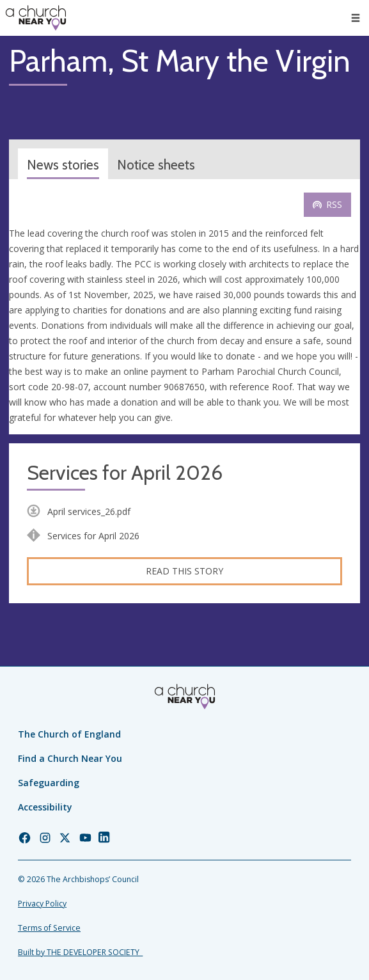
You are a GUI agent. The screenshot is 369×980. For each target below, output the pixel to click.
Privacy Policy (42, 904)
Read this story (184, 571)
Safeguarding (49, 783)
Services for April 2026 (125, 473)
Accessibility (45, 807)
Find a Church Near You (70, 758)
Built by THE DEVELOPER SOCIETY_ (80, 952)
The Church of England (69, 734)
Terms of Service (49, 928)
